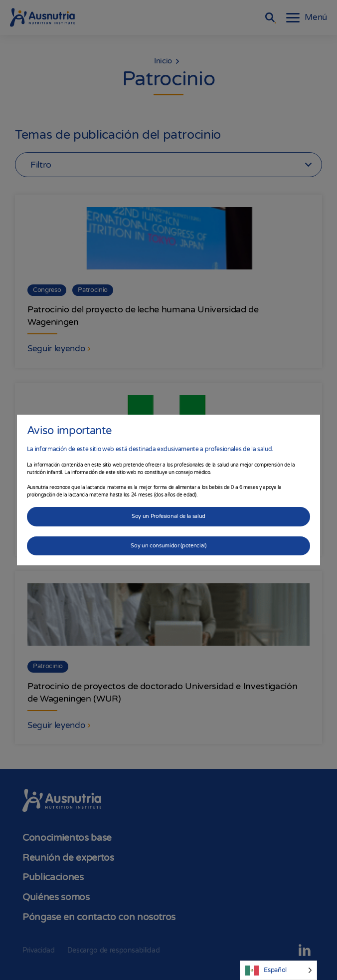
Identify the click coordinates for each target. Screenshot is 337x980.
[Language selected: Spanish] (278, 970)
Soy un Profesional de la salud (168, 516)
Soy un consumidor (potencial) (168, 546)
